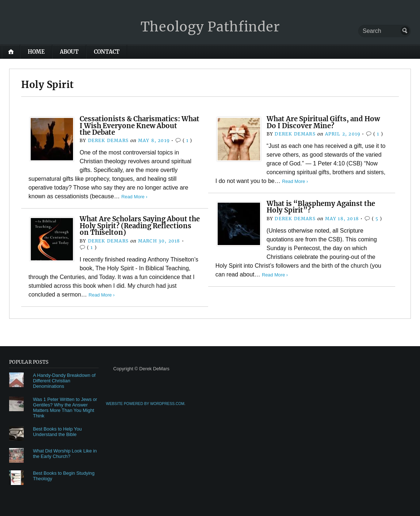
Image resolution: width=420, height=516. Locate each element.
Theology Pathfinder (210, 27)
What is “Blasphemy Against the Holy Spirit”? (321, 207)
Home (36, 52)
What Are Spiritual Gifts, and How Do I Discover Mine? (323, 122)
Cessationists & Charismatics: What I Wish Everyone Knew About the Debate (140, 126)
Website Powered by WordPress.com (145, 404)
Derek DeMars (108, 140)
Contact (107, 52)
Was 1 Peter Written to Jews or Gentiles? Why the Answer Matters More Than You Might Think (65, 408)
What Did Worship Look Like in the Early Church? (65, 454)
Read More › (134, 197)
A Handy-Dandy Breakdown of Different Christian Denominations (64, 381)
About (69, 52)
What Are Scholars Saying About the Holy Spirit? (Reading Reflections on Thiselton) (140, 226)
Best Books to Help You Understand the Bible (57, 432)
